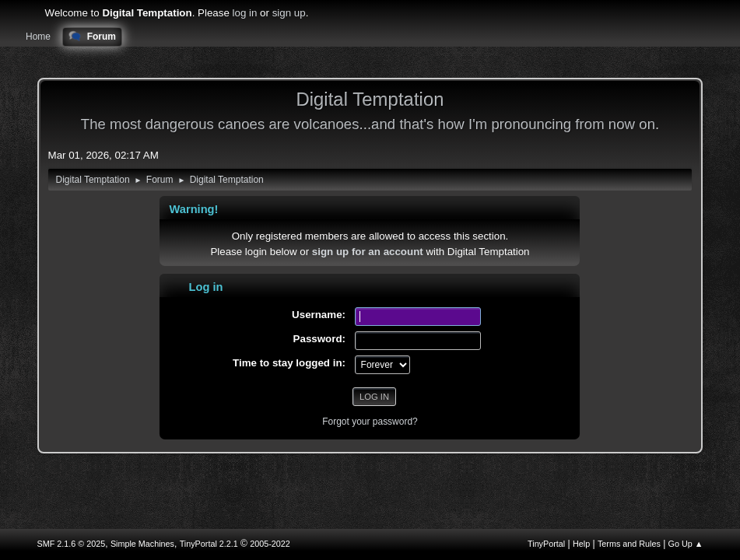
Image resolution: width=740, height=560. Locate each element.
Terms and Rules (629, 544)
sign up (289, 13)
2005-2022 (270, 544)
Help (581, 544)
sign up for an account (368, 252)
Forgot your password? (370, 422)
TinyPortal (546, 544)
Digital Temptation (370, 99)
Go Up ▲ (686, 544)
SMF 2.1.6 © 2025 (72, 544)
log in (245, 13)
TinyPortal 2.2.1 (209, 544)
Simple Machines (142, 544)
